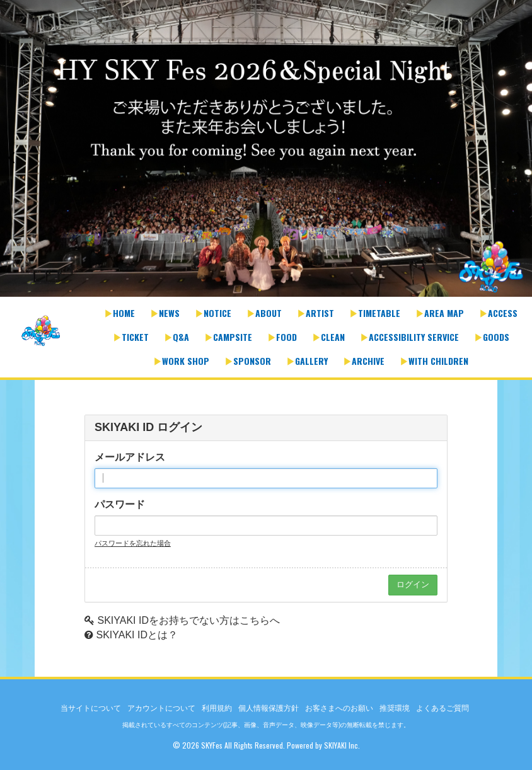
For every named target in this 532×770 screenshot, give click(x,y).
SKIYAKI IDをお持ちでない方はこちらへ (188, 620)
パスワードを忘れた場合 (133, 543)
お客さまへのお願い (339, 708)
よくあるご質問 (442, 708)
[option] (266, 150)
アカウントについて (161, 708)
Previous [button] (13, 158)
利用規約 (217, 708)
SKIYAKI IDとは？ (137, 635)
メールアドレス (130, 457)
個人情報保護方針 (269, 708)
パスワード (120, 504)
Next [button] (519, 158)
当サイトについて (91, 708)
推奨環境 (395, 708)
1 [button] (260, 290)
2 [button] (272, 290)
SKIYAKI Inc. (342, 745)
